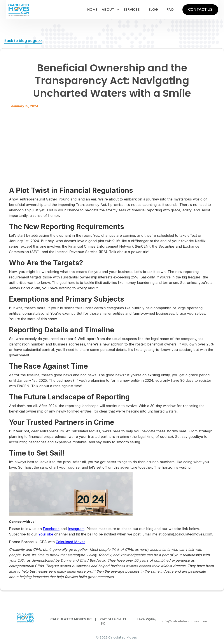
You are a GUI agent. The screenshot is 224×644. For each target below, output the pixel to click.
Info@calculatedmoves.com (184, 621)
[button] (110, 10)
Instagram (76, 529)
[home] (19, 10)
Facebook (51, 529)
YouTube (46, 534)
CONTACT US (200, 9)
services (132, 9)
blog (153, 9)
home (92, 9)
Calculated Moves (71, 542)
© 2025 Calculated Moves (116, 637)
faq (170, 9)
